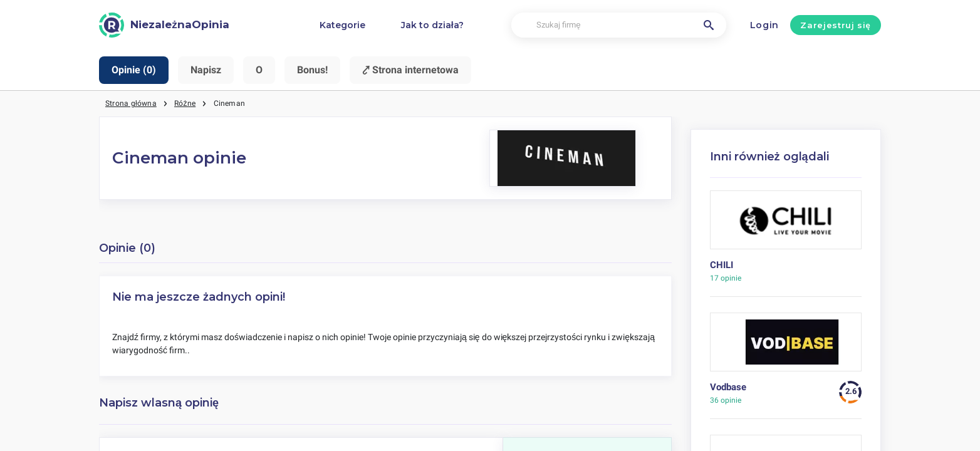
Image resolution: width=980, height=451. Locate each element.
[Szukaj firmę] (619, 25)
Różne (185, 103)
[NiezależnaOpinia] (164, 25)
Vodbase (728, 387)
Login (765, 25)
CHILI (722, 265)
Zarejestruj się (835, 25)
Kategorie (342, 25)
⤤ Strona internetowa (410, 70)
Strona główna (131, 103)
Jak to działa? (432, 25)
